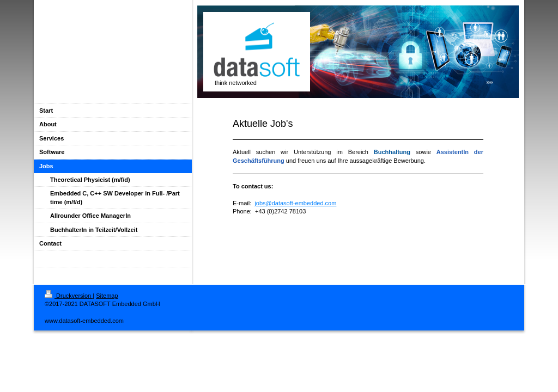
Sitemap (107, 296)
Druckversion (69, 296)
